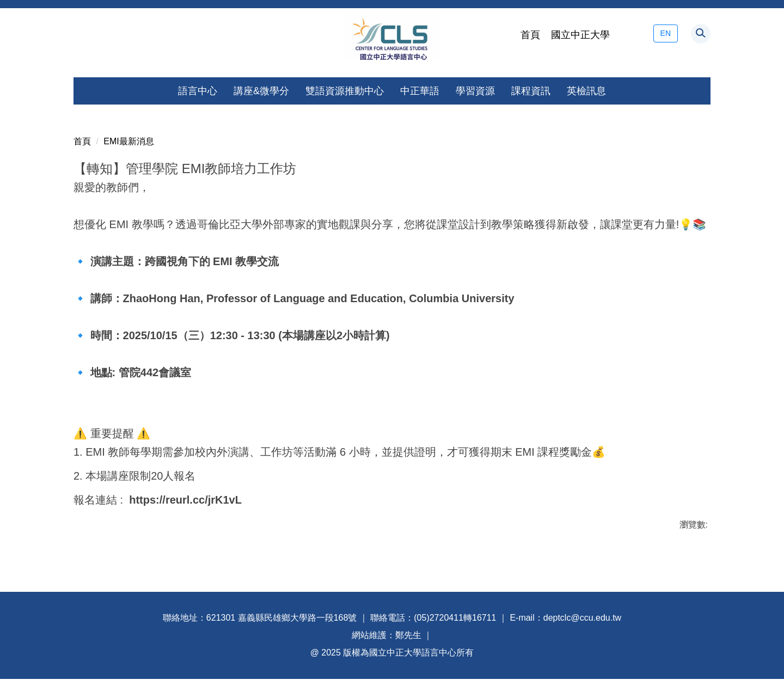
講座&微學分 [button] (261, 91)
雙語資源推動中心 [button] (345, 91)
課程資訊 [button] (531, 91)
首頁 (530, 35)
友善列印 (93, 543)
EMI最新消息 (128, 128)
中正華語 (420, 91)
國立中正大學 (580, 35)
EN (666, 33)
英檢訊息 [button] (586, 91)
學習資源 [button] (475, 91)
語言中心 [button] (198, 91)
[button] (701, 34)
